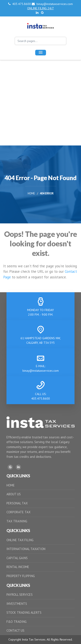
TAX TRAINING (17, 521)
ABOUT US (14, 494)
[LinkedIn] (18, 467)
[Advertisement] (40, 103)
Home (31, 194)
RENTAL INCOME (18, 567)
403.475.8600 (20, 4)
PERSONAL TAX (17, 503)
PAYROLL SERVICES (20, 595)
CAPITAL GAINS (17, 558)
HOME (11, 485)
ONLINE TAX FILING (20, 540)
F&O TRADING (17, 622)
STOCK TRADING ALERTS (24, 613)
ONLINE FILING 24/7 (40, 8)
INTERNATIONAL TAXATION (26, 549)
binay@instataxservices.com (52, 4)
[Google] (10, 467)
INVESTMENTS (17, 604)
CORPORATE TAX (18, 512)
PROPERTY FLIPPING (21, 576)
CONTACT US (15, 630)
